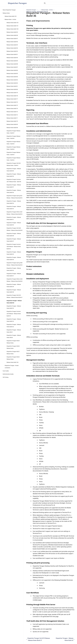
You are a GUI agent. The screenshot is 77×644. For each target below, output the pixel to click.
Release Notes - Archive (47, 10)
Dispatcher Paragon (17, 3)
